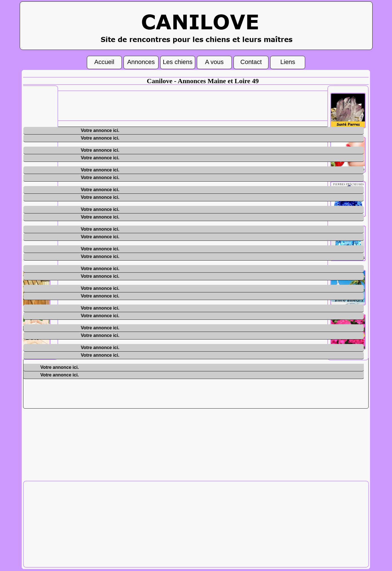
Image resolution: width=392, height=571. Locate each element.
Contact (251, 61)
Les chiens (178, 61)
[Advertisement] (203, 105)
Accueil (104, 61)
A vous (214, 61)
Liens (288, 61)
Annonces (141, 61)
